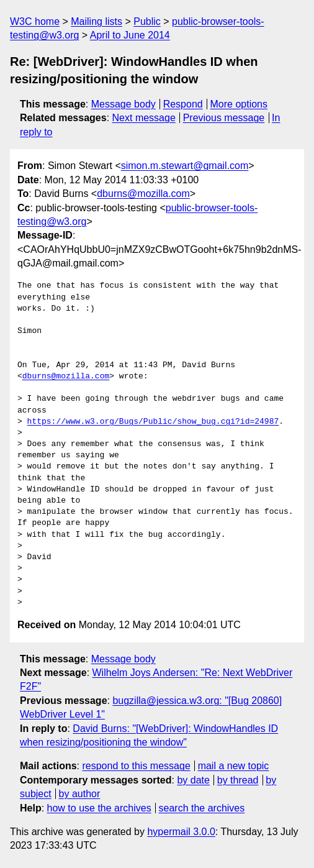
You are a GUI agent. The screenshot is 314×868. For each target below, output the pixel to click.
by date (193, 780)
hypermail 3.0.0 (181, 832)
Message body (123, 104)
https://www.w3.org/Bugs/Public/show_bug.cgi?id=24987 (153, 422)
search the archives (202, 808)
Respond (183, 104)
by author (80, 794)
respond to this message (136, 766)
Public (147, 21)
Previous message (224, 118)
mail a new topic (234, 766)
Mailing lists (96, 21)
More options (239, 104)
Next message (144, 118)
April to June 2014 (130, 35)
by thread (238, 780)
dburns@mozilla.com (143, 194)
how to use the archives (99, 808)
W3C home (35, 21)
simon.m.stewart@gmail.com (185, 166)
